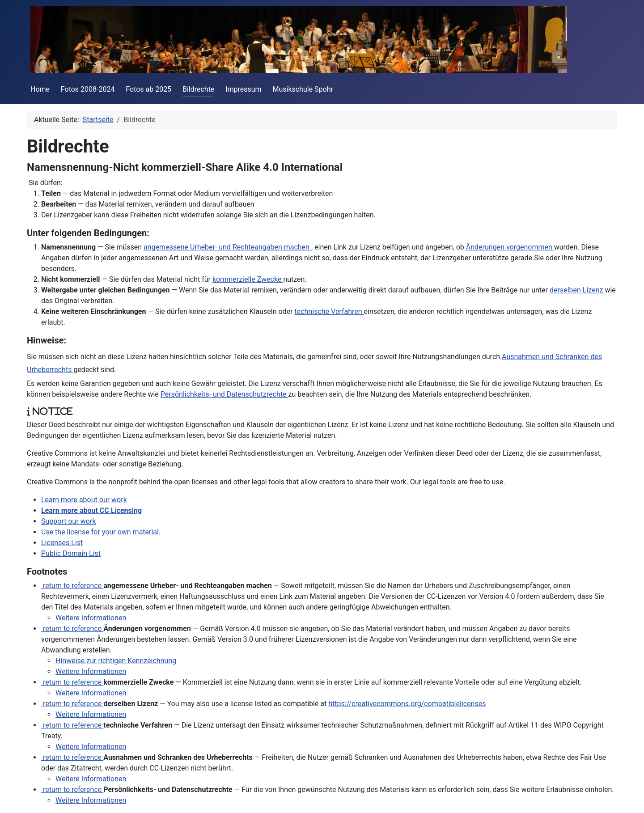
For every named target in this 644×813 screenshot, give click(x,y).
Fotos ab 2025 (148, 89)
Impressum (244, 89)
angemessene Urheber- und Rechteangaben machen (227, 247)
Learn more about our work (84, 500)
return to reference (72, 586)
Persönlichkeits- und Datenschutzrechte (225, 394)
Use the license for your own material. (101, 532)
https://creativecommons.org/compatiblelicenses (407, 704)
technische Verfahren (329, 311)
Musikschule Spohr (303, 89)
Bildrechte (198, 89)
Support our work (68, 521)
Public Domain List (71, 553)
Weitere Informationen (91, 618)
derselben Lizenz (577, 290)
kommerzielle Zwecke (248, 279)
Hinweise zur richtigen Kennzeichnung (116, 661)
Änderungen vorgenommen (510, 247)
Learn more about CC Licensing (91, 510)
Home (40, 89)
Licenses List (62, 543)
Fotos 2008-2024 (88, 89)
